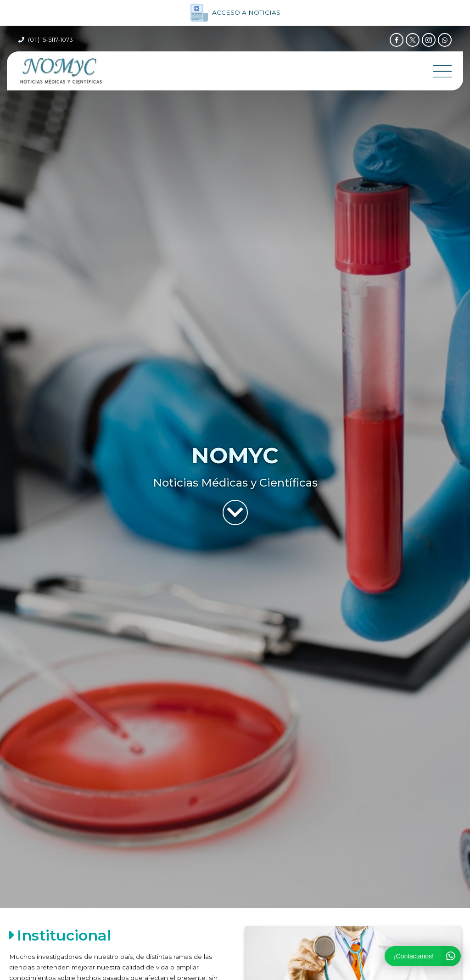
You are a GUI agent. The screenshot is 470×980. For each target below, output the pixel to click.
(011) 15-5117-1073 (50, 40)
